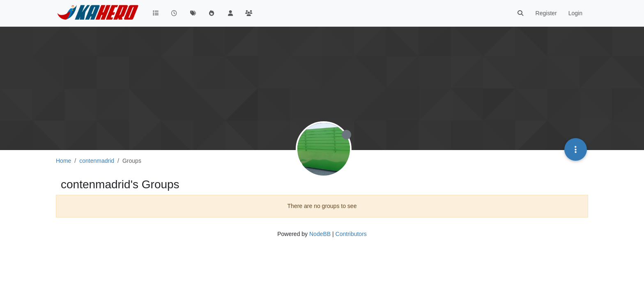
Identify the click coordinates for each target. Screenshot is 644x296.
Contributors (351, 234)
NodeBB (320, 234)
